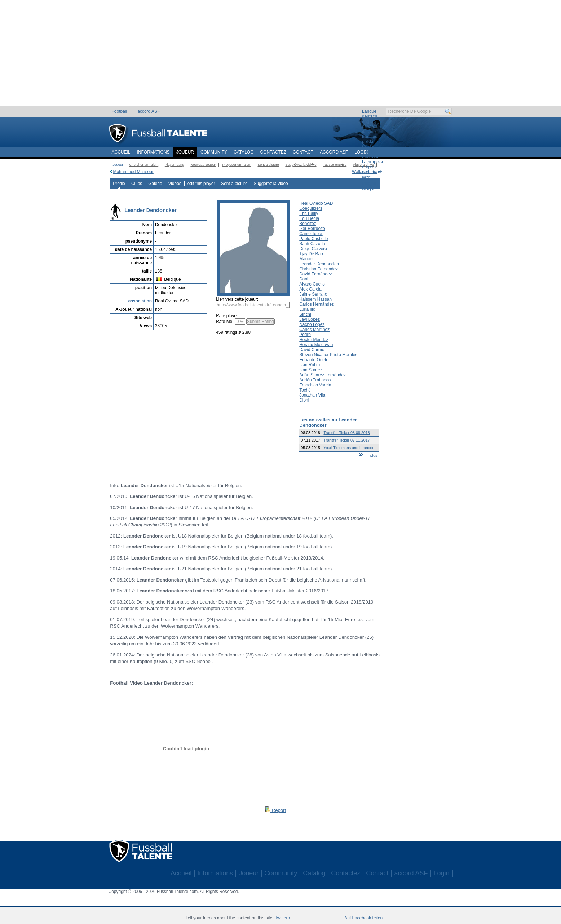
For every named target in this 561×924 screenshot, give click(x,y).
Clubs (137, 184)
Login (361, 152)
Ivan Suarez (311, 370)
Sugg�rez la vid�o (301, 165)
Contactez (273, 152)
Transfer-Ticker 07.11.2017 (346, 440)
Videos (175, 184)
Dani (304, 279)
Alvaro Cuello (312, 284)
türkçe (368, 188)
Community (214, 152)
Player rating (175, 165)
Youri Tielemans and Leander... (350, 448)
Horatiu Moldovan (316, 345)
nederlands (373, 172)
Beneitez (308, 224)
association (140, 301)
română (369, 152)
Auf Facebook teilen (363, 918)
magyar (369, 183)
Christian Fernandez (319, 269)
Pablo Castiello (313, 239)
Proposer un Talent (237, 165)
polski (368, 142)
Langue (369, 111)
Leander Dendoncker (319, 264)
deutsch (370, 116)
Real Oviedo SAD (316, 203)
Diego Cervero (313, 249)
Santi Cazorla (312, 244)
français (370, 137)
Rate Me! (225, 322)
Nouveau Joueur (203, 165)
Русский (370, 157)
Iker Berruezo (312, 229)
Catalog (244, 152)
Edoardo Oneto (314, 360)
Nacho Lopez (312, 324)
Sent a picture (268, 165)
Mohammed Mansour (133, 172)
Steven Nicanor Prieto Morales (328, 355)
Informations (153, 152)
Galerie (155, 184)
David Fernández (315, 274)
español (370, 127)
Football (120, 111)
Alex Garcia (310, 289)
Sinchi (305, 314)
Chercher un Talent (144, 165)
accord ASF (149, 111)
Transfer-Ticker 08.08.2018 (346, 433)
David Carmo (312, 350)
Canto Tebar (311, 234)
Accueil (121, 152)
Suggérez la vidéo (271, 184)
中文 (366, 177)
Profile (119, 184)
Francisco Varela (315, 385)
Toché (305, 390)
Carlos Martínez (314, 330)
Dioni (304, 400)
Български (372, 162)
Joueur (185, 152)
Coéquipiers (311, 208)
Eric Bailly (309, 213)
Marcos (306, 259)
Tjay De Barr (311, 254)
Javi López (310, 319)
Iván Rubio (310, 365)
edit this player (201, 184)
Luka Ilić (307, 309)
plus (374, 455)
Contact (303, 152)
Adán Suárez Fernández (323, 375)
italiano (369, 132)
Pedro (305, 335)
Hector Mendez (314, 340)
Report (275, 810)
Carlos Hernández (317, 304)
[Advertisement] (281, 56)
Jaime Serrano (313, 294)
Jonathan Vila (312, 395)
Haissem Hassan (315, 299)
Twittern (282, 918)
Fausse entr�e (335, 165)
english (369, 121)
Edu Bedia (309, 218)
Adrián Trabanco (315, 380)
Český (368, 147)
